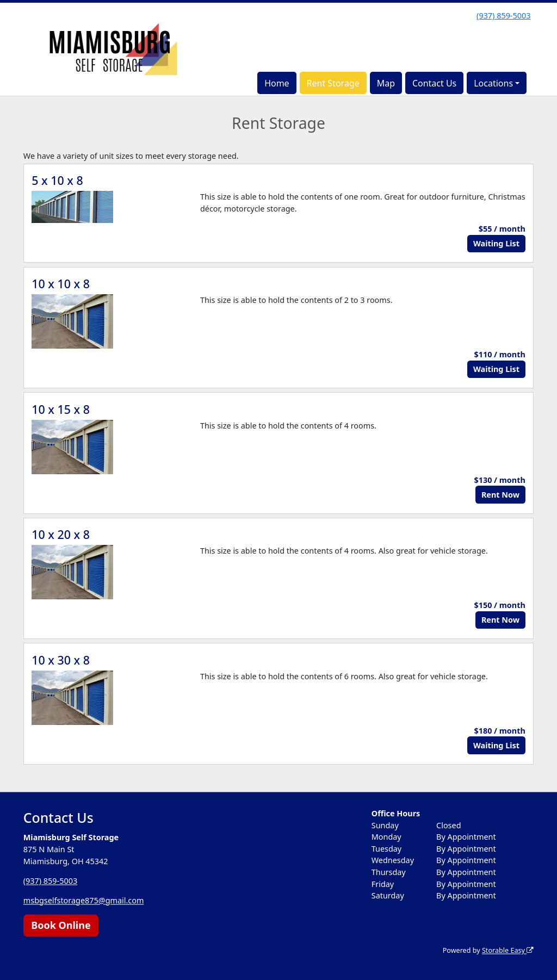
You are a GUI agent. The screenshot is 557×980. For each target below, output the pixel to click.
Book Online (61, 925)
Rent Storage (333, 83)
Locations (493, 83)
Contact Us (434, 83)
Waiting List (496, 243)
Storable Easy (508, 951)
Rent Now (500, 495)
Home (277, 83)
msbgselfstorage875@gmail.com (84, 900)
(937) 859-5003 (503, 15)
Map (386, 83)
